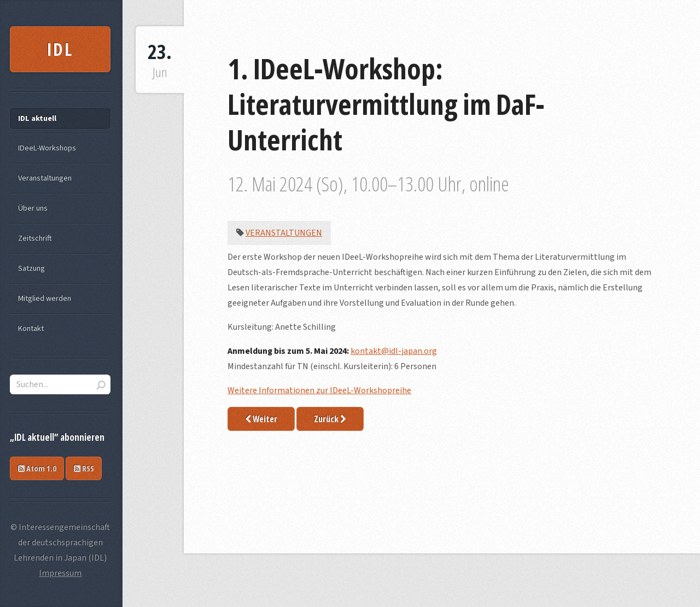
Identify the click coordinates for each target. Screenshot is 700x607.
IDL (60, 49)
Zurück (330, 419)
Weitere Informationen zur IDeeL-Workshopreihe (319, 390)
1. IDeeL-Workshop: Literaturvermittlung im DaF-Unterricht (386, 104)
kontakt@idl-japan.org (394, 351)
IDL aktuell (37, 118)
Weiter (261, 419)
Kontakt (31, 328)
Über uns (33, 208)
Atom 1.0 (37, 468)
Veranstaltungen (284, 233)
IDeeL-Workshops (47, 148)
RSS (84, 468)
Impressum (60, 573)
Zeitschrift (35, 238)
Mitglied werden (45, 298)
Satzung (31, 268)
